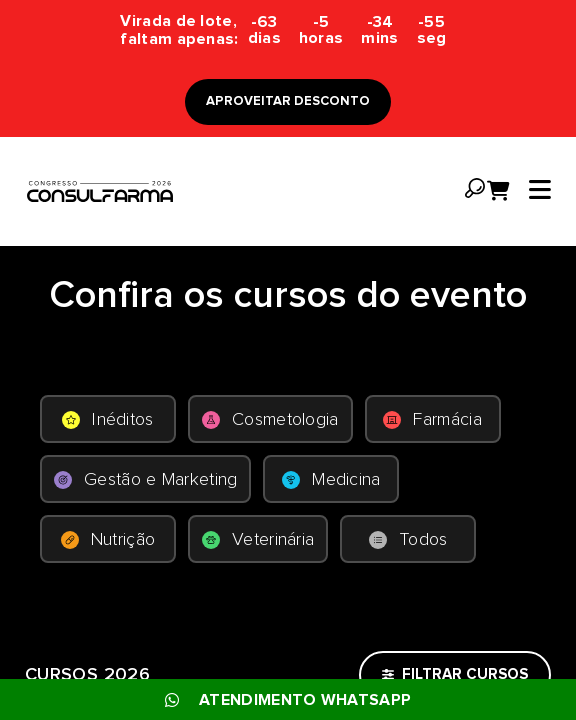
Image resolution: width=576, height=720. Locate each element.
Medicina (331, 480)
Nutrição (108, 540)
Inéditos (107, 420)
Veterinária (258, 540)
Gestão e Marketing (145, 480)
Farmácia (432, 420)
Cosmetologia (270, 420)
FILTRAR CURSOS (455, 674)
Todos (408, 540)
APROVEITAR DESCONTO (288, 101)
